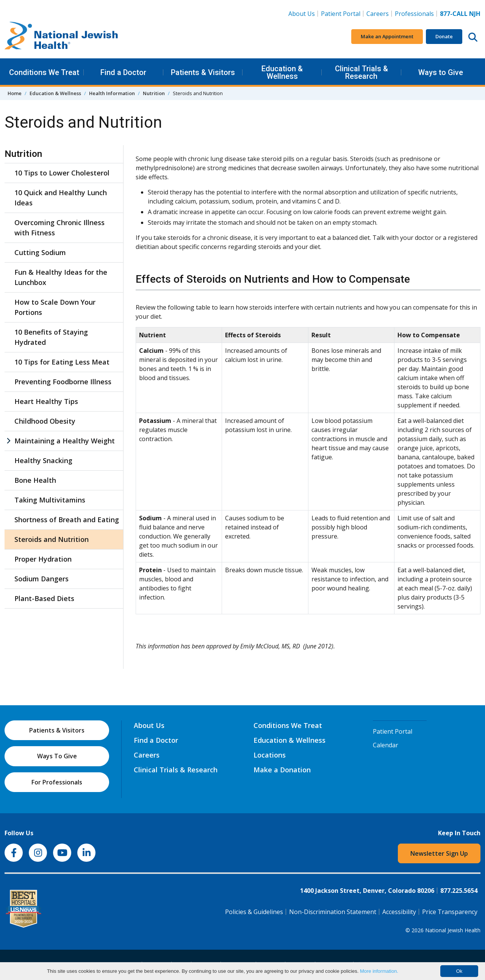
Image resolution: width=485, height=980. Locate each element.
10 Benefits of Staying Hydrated (51, 337)
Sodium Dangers (41, 579)
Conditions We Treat (44, 72)
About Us (302, 14)
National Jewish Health (453, 930)
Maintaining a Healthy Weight (65, 441)
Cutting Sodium (40, 252)
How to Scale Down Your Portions (55, 307)
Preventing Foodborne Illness (63, 382)
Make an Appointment (387, 36)
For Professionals (57, 782)
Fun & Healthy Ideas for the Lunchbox (61, 277)
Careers (379, 13)
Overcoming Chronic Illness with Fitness (59, 228)
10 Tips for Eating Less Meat (62, 362)
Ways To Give (57, 756)
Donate (444, 36)
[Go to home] (61, 37)
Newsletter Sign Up (439, 853)
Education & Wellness (282, 72)
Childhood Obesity (45, 421)
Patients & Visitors (203, 72)
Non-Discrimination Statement (333, 912)
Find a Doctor (123, 72)
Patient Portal (341, 14)
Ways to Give (441, 72)
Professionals (414, 14)
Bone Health (35, 480)
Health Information (112, 93)
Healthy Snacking (43, 460)
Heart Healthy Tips (46, 401)
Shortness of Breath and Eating (67, 520)
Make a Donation (282, 770)
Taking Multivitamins (50, 500)
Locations (270, 755)
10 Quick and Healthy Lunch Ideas (61, 198)
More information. (379, 971)
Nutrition (154, 93)
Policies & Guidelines (254, 912)
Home (15, 93)
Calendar (386, 745)
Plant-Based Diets (44, 598)
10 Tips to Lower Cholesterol (62, 173)
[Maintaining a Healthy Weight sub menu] (8, 441)
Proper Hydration (43, 559)
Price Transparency (450, 912)
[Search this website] (473, 37)
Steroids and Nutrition (52, 539)
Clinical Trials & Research (361, 72)
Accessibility (399, 912)
